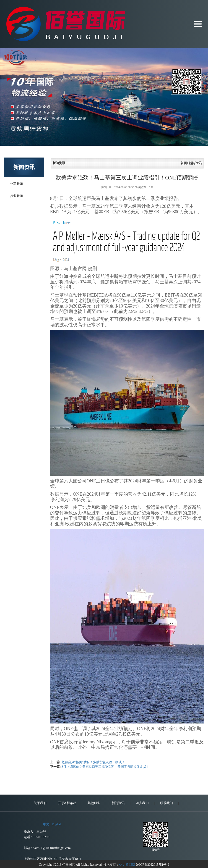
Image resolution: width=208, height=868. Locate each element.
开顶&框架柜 (67, 835)
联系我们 (166, 835)
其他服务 (94, 835)
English (57, 856)
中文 (46, 856)
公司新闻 (16, 184)
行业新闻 (16, 196)
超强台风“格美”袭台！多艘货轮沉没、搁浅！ (93, 762)
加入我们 (142, 835)
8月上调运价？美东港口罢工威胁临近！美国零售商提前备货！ (105, 767)
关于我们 (40, 835)
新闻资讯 (118, 835)
